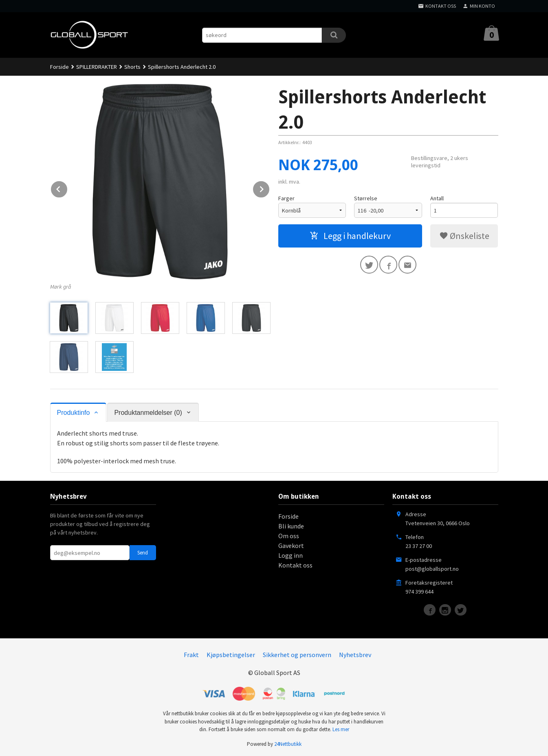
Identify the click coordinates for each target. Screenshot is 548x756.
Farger (286, 198)
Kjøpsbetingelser (231, 655)
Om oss (289, 536)
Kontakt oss (295, 565)
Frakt (191, 655)
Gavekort (291, 546)
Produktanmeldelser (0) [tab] (148, 413)
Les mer (341, 729)
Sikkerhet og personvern (297, 655)
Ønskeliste (464, 236)
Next (270, 188)
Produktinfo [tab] (74, 413)
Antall (437, 198)
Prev (68, 188)
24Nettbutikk (288, 744)
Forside (59, 67)
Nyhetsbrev (355, 655)
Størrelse (366, 198)
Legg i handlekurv (350, 236)
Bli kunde (291, 526)
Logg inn (291, 555)
